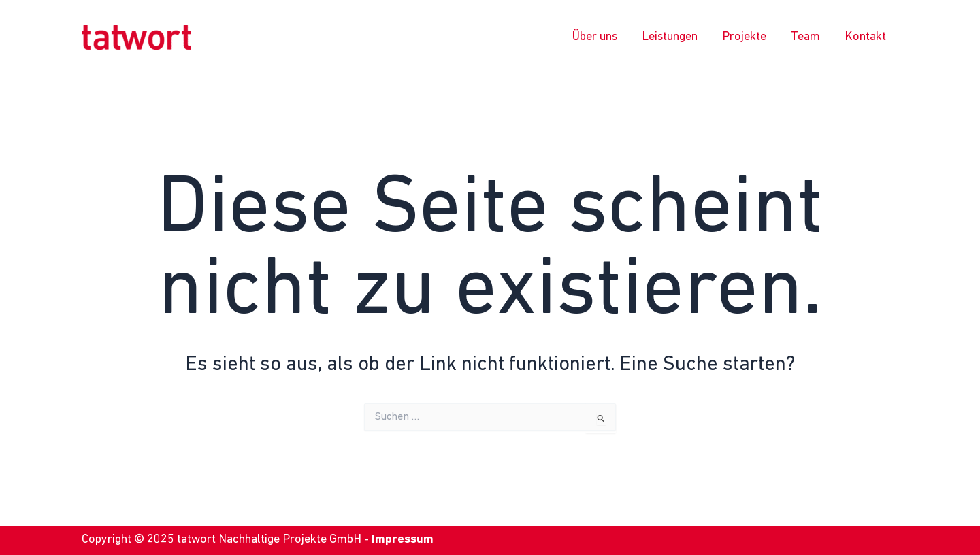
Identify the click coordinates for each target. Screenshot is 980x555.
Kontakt (865, 37)
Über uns (595, 37)
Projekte (744, 37)
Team (805, 37)
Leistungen (670, 37)
